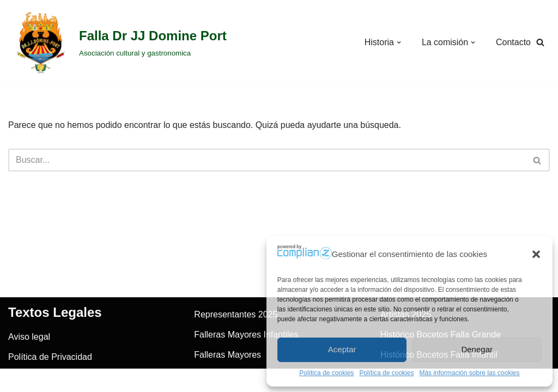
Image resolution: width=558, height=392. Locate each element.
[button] (536, 254)
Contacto (513, 42)
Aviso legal (29, 347)
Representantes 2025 (236, 325)
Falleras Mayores (228, 365)
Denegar (477, 349)
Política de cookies (326, 373)
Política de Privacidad (50, 367)
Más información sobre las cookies (469, 373)
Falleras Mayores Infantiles (246, 345)
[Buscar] (540, 43)
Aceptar (342, 349)
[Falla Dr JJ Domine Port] (117, 42)
